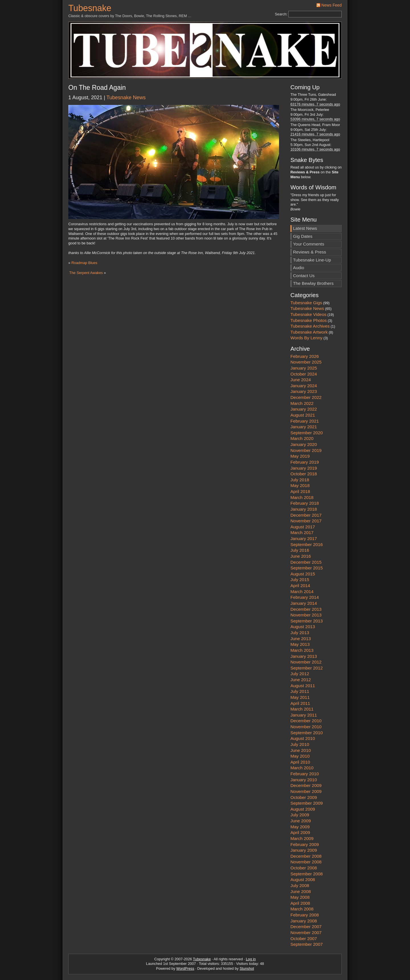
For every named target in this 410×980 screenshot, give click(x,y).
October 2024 (304, 374)
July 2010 (300, 744)
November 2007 (306, 933)
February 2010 (305, 774)
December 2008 (306, 856)
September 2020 (307, 433)
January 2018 (304, 509)
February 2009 (305, 844)
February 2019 (305, 462)
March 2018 (302, 497)
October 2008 (304, 868)
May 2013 (300, 644)
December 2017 (306, 515)
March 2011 (302, 709)
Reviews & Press (309, 252)
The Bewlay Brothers (313, 283)
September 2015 (307, 568)
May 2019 (300, 456)
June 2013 (301, 639)
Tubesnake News (126, 98)
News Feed (332, 5)
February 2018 (305, 503)
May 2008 (300, 897)
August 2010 (303, 738)
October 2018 (304, 474)
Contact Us (304, 276)
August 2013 (303, 627)
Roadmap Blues (84, 263)
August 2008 (303, 879)
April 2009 (300, 832)
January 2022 (304, 409)
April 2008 (300, 903)
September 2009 (307, 803)
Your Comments (309, 244)
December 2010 (306, 721)
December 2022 (306, 397)
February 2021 (305, 421)
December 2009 (306, 785)
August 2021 (303, 415)
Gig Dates (303, 236)
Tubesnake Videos (308, 314)
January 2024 (304, 386)
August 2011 (303, 686)
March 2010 (302, 768)
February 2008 (305, 915)
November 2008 (306, 862)
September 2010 (307, 733)
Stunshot (247, 968)
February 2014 (305, 597)
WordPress (185, 968)
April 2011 (300, 703)
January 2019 (304, 468)
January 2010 (304, 780)
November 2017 (306, 521)
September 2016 (307, 544)
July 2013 (300, 633)
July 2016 (300, 550)
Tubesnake (90, 8)
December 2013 (306, 609)
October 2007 (304, 939)
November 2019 (306, 450)
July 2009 (300, 815)
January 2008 (304, 921)
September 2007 (307, 944)
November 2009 (306, 791)
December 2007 (306, 927)
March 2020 (302, 438)
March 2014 (302, 592)
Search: (281, 14)
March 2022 (302, 403)
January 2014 (304, 603)
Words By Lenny (306, 338)
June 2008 (301, 891)
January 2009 (304, 850)
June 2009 (301, 821)
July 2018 (300, 480)
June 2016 (301, 556)
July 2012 (300, 674)
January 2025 (304, 368)
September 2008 (307, 874)
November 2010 (306, 727)
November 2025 (306, 362)
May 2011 (300, 697)
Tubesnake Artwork (309, 332)
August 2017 (303, 527)
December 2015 (306, 562)
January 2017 (304, 538)
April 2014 (300, 586)
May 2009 (300, 827)
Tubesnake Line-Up (312, 260)
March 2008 (302, 909)
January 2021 (304, 427)
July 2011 (300, 691)
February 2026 (305, 356)
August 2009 (303, 809)
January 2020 (304, 444)
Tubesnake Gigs (306, 303)
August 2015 (303, 574)
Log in (251, 959)
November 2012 (306, 662)
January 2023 (304, 391)
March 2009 (302, 838)
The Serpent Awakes (86, 273)
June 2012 (301, 680)
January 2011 (304, 715)
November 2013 (306, 615)
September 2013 (307, 621)
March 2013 (302, 650)
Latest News (305, 228)
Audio (299, 268)
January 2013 (304, 656)
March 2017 (302, 532)
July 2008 (300, 885)
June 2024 (301, 380)
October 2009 (304, 797)
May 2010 (300, 756)
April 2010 (300, 762)
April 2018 (300, 491)
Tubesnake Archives (310, 326)
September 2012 (307, 668)
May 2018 (300, 485)
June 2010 (301, 750)
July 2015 (300, 580)
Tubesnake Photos (309, 320)
